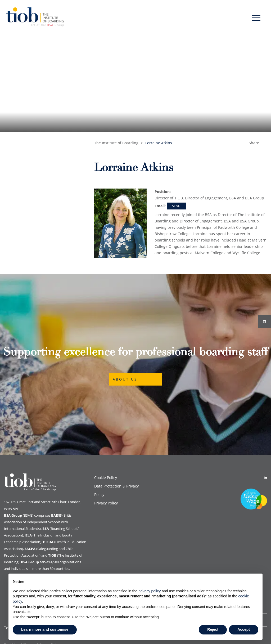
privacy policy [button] (150, 591)
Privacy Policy (106, 503)
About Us (125, 379)
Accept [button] (244, 629)
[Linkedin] (265, 478)
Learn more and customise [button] (45, 629)
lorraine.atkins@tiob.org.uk (176, 206)
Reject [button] (213, 629)
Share (254, 143)
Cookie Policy (106, 478)
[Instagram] (264, 322)
